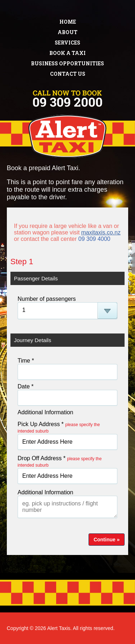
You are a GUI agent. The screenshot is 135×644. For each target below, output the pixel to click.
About (67, 32)
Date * (26, 386)
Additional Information (46, 412)
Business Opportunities (67, 63)
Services (67, 43)
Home (68, 22)
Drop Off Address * (60, 461)
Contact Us (68, 74)
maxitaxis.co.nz (101, 232)
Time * (26, 361)
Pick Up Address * (59, 427)
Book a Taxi (67, 53)
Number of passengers (47, 299)
